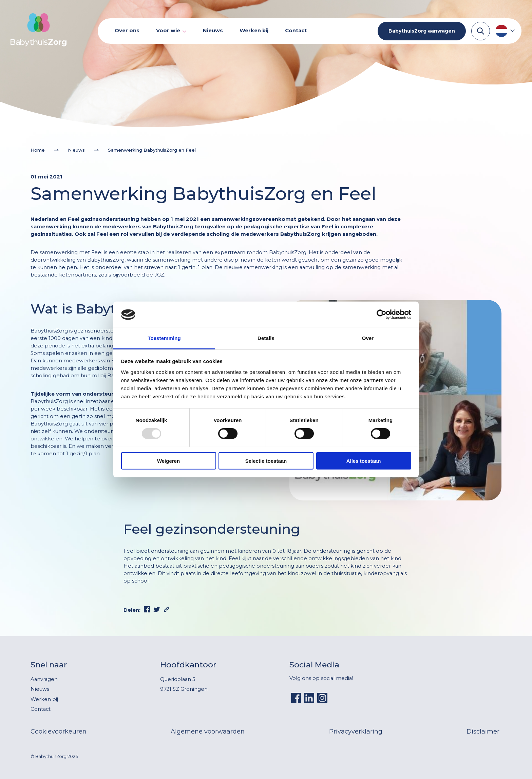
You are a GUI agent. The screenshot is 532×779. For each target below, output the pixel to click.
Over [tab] (368, 338)
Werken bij (254, 31)
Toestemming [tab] (164, 338)
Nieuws (213, 31)
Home (38, 150)
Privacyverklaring (356, 731)
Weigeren (168, 461)
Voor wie (168, 31)
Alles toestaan (364, 461)
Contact (296, 31)
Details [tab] (266, 338)
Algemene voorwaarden (208, 731)
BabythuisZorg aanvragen (422, 31)
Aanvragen (44, 679)
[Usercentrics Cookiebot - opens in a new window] (382, 315)
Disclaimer (483, 731)
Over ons (127, 31)
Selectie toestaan (266, 461)
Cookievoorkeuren (59, 731)
